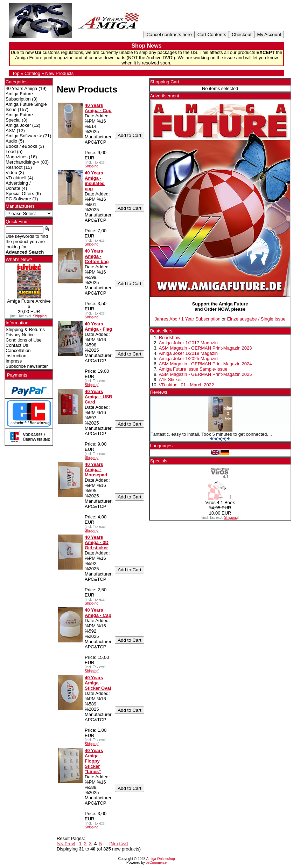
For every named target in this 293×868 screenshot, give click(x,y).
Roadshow (170, 337)
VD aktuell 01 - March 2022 (187, 385)
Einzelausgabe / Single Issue (256, 319)
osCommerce (156, 863)
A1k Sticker (170, 380)
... (105, 844)
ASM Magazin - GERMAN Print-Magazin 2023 (205, 348)
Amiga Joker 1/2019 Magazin (188, 353)
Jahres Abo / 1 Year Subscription (188, 319)
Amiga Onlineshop (161, 859)
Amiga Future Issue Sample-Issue (193, 369)
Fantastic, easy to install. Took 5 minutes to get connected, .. (211, 434)
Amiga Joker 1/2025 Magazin (188, 359)
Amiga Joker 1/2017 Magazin (188, 343)
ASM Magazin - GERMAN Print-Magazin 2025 (205, 374)
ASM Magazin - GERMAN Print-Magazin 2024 (205, 364)
